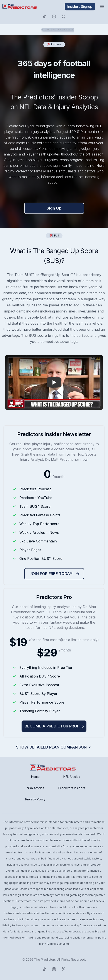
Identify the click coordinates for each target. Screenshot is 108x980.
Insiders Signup (80, 7)
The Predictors (45, 959)
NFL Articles (72, 777)
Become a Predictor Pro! (54, 726)
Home (35, 777)
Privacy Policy (35, 799)
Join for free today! (55, 574)
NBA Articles (35, 788)
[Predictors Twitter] (64, 17)
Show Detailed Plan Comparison (54, 747)
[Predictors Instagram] (54, 17)
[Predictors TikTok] (44, 17)
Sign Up (54, 208)
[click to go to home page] (20, 7)
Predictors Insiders (72, 788)
